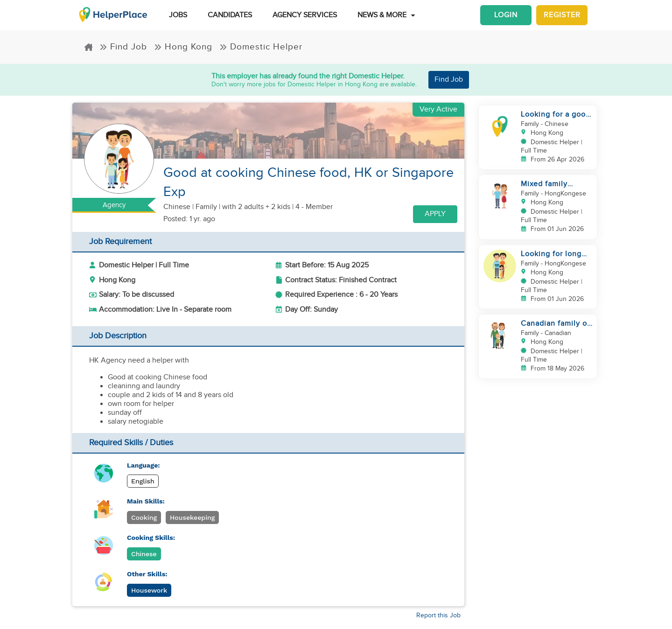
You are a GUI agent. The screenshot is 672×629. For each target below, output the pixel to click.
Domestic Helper (261, 47)
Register (562, 15)
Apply (435, 214)
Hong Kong (183, 47)
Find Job (123, 47)
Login (506, 15)
